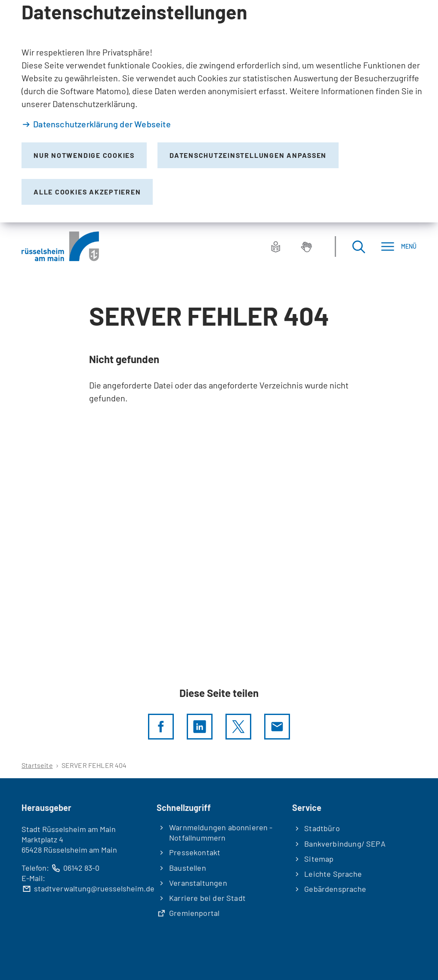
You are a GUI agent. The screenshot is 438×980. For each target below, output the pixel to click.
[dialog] (219, 111)
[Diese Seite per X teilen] (238, 727)
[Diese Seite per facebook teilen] (161, 727)
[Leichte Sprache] (276, 247)
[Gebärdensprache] (306, 247)
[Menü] (399, 246)
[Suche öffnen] (358, 246)
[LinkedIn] (200, 727)
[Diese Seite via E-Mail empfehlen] (277, 727)
